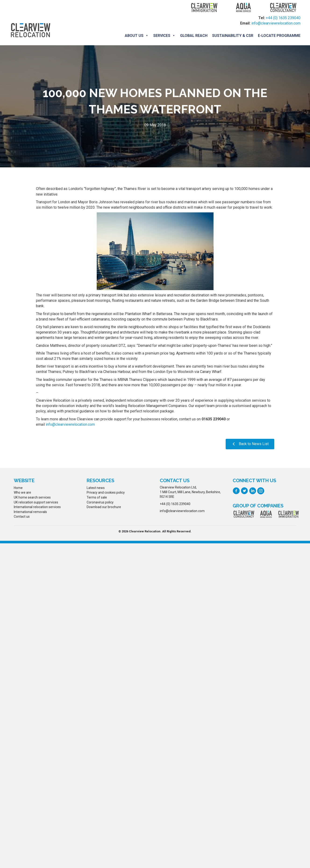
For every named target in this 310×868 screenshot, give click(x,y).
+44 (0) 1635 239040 (283, 18)
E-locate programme (279, 36)
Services (164, 36)
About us (137, 36)
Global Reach (194, 36)
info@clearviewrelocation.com (276, 23)
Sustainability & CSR (233, 36)
